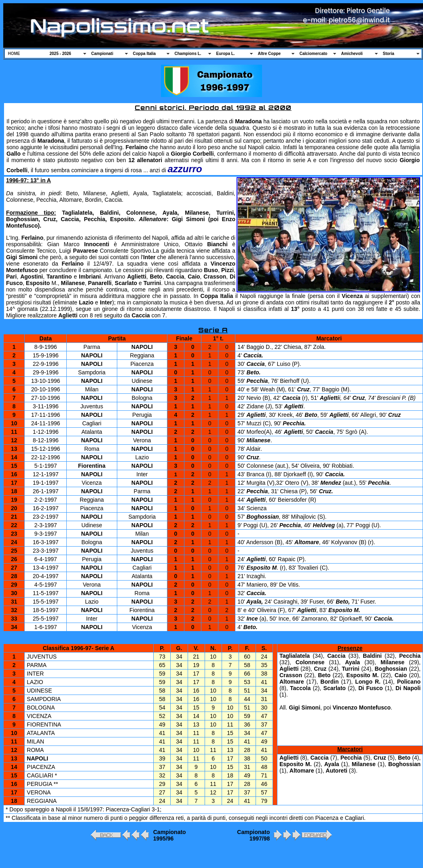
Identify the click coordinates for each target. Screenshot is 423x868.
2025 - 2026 (60, 54)
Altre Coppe (270, 54)
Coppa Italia (145, 54)
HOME (14, 54)
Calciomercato (314, 54)
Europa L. (226, 54)
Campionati (102, 54)
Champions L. (188, 54)
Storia (389, 54)
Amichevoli (352, 54)
